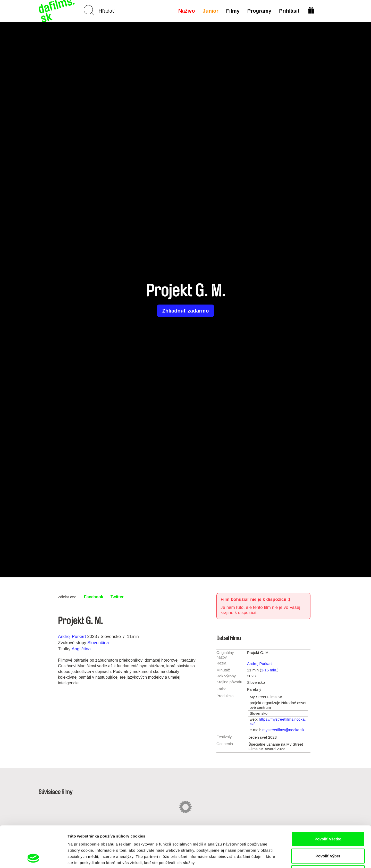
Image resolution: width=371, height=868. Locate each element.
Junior (210, 11)
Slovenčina (98, 643)
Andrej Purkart (72, 637)
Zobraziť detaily (269, 858)
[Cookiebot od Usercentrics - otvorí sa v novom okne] (33, 858)
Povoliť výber (328, 817)
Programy (259, 11)
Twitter (117, 597)
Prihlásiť (290, 11)
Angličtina (81, 649)
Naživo (187, 11)
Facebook (94, 597)
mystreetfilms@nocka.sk (283, 730)
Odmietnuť (328, 834)
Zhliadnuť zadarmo (186, 311)
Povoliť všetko (328, 800)
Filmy (233, 11)
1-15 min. (269, 670)
